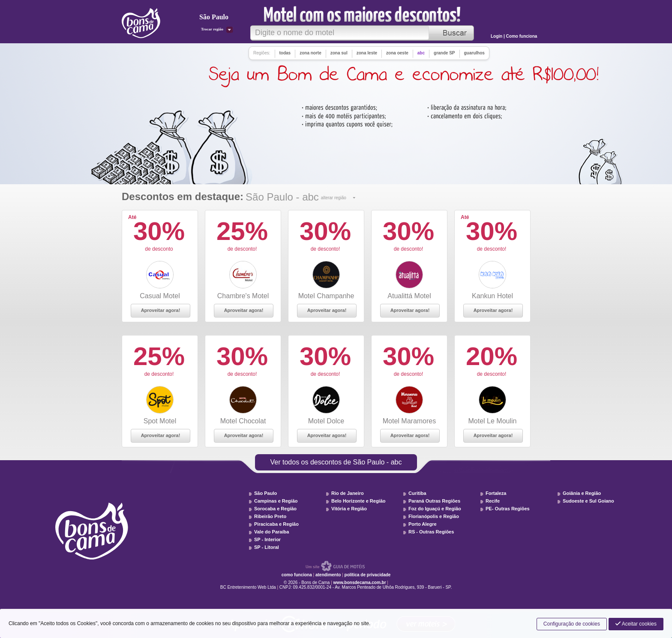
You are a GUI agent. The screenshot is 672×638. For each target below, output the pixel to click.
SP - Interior (267, 539)
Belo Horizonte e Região (358, 501)
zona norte (310, 53)
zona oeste (397, 53)
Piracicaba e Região (276, 524)
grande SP (444, 53)
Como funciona (522, 36)
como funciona (297, 575)
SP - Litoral (267, 547)
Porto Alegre (423, 524)
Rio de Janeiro (348, 493)
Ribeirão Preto (270, 516)
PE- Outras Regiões (508, 509)
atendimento (328, 575)
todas (285, 53)
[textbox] (340, 33)
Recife (493, 501)
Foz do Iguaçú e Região (435, 509)
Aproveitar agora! (161, 310)
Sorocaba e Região (275, 509)
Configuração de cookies (572, 624)
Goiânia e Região (582, 493)
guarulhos (474, 53)
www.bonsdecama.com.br (360, 583)
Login (497, 36)
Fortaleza (496, 493)
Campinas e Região (276, 501)
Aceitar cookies (636, 624)
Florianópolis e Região (434, 516)
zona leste (367, 53)
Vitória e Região (349, 509)
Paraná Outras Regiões (434, 501)
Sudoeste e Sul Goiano (588, 501)
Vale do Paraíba (271, 532)
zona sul (339, 53)
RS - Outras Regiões (431, 532)
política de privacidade (368, 575)
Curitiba (417, 493)
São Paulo (265, 493)
